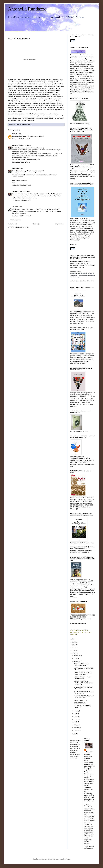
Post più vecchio (59, 224)
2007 (74, 734)
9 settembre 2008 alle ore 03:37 (21, 162)
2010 (74, 648)
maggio (76, 719)
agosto (76, 711)
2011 (74, 645)
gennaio (76, 730)
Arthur (15, 207)
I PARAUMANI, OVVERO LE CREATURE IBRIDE (83, 673)
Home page (36, 224)
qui (71, 94)
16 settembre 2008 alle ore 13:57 (21, 216)
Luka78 (15, 168)
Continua (83, 363)
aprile (76, 722)
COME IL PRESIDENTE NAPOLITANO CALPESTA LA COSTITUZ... (84, 683)
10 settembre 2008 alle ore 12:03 (21, 185)
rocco (14, 134)
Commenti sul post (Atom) (21, 227)
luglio (76, 714)
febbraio (77, 728)
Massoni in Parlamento (80, 700)
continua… (73, 406)
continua (77, 240)
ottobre (76, 659)
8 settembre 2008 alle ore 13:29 (21, 139)
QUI (72, 466)
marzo (76, 725)
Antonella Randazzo (27, 9)
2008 (74, 653)
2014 (74, 642)
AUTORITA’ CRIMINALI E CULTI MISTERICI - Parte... (84, 697)
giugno (76, 716)
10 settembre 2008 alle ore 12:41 (21, 201)
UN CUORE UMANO (80, 703)
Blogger (68, 859)
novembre (77, 656)
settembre (77, 661)
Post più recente (13, 224)
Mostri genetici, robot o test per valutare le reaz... (83, 678)
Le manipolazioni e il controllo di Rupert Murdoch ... (83, 688)
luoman (56, 859)
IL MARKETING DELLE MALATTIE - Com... (81, 665)
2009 (74, 650)
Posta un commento (16, 220)
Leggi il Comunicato (85, 619)
